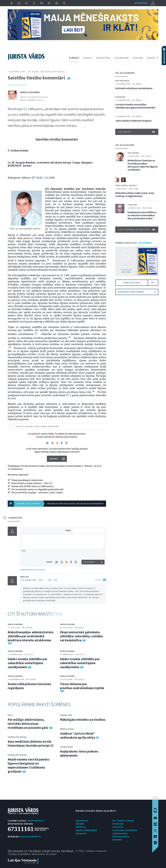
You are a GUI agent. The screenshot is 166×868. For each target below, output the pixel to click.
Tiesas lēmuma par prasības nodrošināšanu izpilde (82, 686)
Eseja (10, 715)
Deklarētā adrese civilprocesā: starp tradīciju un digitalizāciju (135, 194)
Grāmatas (81, 833)
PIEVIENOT (89, 562)
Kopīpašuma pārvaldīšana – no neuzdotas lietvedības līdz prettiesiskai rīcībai (143, 215)
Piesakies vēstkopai (137, 292)
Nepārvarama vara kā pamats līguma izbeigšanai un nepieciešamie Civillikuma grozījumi (29, 765)
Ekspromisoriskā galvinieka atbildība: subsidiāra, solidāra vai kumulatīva (81, 636)
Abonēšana (82, 821)
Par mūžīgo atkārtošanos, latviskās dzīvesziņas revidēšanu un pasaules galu (28, 724)
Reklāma (81, 827)
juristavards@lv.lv (31, 836)
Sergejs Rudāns (30, 92)
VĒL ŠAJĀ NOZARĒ (125, 145)
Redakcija (118, 824)
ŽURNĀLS (74, 58)
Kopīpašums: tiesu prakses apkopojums (79, 753)
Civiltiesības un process (137, 230)
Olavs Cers (132, 205)
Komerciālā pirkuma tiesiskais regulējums (29, 686)
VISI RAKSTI (137, 132)
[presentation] (89, 554)
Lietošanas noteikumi (125, 830)
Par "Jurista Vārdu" (123, 821)
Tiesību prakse (66, 747)
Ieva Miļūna (120, 97)
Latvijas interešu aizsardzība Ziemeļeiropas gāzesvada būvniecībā (135, 106)
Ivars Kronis (133, 153)
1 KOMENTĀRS (15, 518)
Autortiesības (120, 833)
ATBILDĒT (99, 580)
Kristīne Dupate (122, 81)
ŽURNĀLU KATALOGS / (134, 243)
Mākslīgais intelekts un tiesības (83, 720)
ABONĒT (54, 459)
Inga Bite (133, 185)
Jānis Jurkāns (122, 185)
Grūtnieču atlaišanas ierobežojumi (134, 88)
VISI (59, 614)
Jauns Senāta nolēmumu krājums (133, 121)
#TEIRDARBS (122, 58)
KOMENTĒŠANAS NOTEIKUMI (32, 570)
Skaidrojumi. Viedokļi (54, 72)
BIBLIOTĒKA (103, 58)
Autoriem (118, 827)
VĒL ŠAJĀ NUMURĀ (125, 73)
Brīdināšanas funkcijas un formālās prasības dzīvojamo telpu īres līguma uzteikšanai (143, 165)
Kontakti (117, 840)
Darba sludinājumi (86, 830)
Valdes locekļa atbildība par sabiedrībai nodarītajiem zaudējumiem (28, 663)
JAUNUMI (138, 58)
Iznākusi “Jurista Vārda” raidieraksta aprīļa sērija (78, 735)
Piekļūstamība (121, 836)
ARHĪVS (151, 58)
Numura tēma (66, 715)
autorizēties (141, 3)
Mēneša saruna (67, 729)
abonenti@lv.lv (36, 821)
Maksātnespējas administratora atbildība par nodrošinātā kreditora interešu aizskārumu (31, 636)
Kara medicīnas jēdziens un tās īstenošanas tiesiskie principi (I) (31, 743)
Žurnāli (80, 824)
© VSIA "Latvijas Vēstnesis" (92, 851)
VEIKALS (88, 58)
